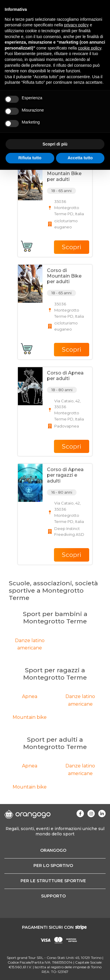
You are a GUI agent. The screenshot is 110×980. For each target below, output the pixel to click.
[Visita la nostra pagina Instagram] (91, 814)
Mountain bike (30, 717)
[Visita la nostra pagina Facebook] (80, 814)
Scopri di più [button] (55, 144)
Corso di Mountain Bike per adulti (64, 173)
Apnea (30, 696)
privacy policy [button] (76, 25)
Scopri (72, 247)
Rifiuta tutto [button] (30, 158)
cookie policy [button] (90, 48)
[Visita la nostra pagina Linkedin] (102, 814)
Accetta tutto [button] (80, 158)
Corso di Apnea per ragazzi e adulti (65, 475)
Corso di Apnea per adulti (65, 376)
